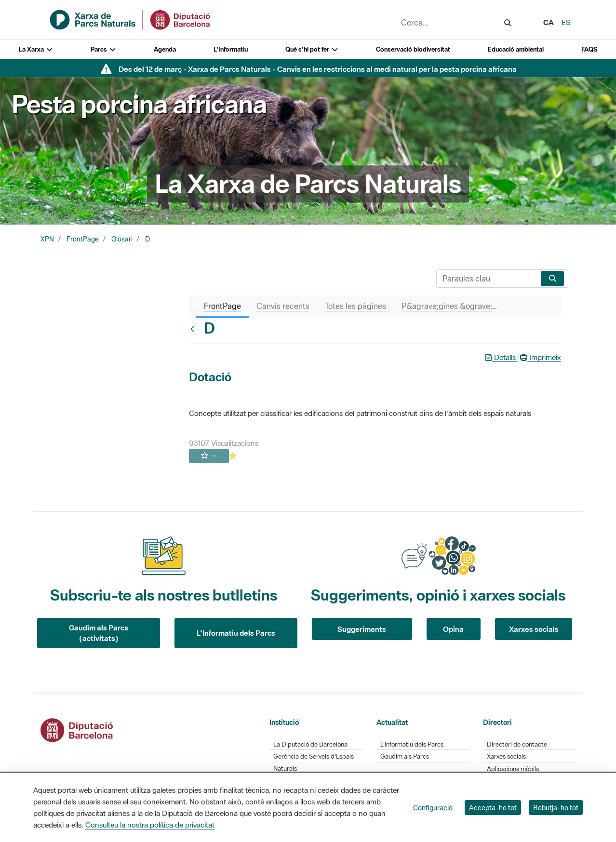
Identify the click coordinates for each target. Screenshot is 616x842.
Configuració (433, 808)
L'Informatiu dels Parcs (236, 633)
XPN (47, 239)
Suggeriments (362, 629)
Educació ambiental (516, 49)
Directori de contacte (517, 744)
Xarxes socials (534, 629)
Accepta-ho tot (493, 808)
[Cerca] (487, 279)
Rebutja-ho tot (556, 808)
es (566, 22)
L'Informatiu (231, 49)
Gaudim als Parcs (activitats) (99, 633)
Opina (453, 629)
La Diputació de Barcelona (310, 744)
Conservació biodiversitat (413, 49)
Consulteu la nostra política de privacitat (150, 825)
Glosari (122, 239)
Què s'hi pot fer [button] (312, 49)
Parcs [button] (103, 49)
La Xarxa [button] (36, 49)
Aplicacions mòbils (513, 769)
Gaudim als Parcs (405, 756)
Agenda (165, 49)
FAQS (589, 49)
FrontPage (83, 239)
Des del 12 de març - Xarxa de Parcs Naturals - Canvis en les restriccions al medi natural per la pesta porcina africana (318, 69)
